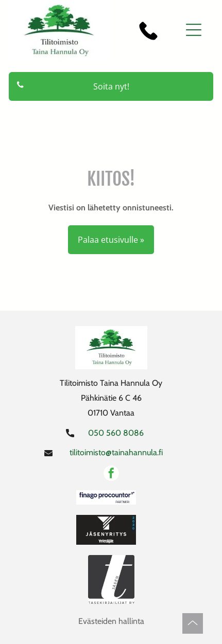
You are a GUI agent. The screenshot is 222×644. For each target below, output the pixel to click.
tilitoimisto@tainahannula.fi (116, 452)
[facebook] (111, 475)
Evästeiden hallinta (111, 621)
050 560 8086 (116, 433)
